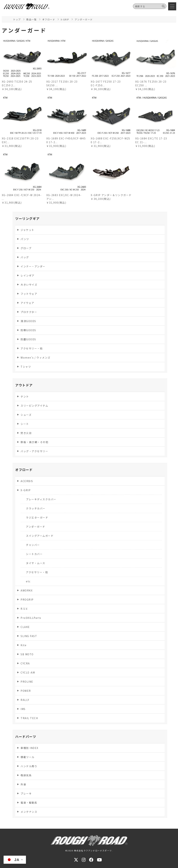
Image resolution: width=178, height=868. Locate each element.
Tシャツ (26, 367)
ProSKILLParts (31, 618)
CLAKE (25, 627)
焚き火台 (26, 433)
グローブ (26, 248)
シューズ (26, 415)
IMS (23, 709)
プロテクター (29, 312)
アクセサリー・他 (32, 348)
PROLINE (27, 682)
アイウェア (27, 303)
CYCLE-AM (28, 672)
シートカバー (34, 554)
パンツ (25, 239)
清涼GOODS (28, 321)
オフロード (24, 470)
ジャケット (27, 230)
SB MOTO (27, 654)
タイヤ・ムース (36, 563)
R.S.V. (24, 609)
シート (25, 424)
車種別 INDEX (30, 748)
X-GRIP (26, 490)
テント (25, 396)
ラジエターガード (37, 517)
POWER (26, 691)
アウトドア (24, 385)
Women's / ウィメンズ (36, 357)
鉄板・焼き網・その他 (34, 442)
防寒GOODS (28, 330)
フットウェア (29, 294)
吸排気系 (26, 775)
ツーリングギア (27, 218)
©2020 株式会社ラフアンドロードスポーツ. (89, 850)
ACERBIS (27, 481)
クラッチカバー (36, 508)
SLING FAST (29, 636)
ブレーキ (26, 793)
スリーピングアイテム (34, 406)
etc (28, 581)
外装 (23, 784)
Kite (24, 645)
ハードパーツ (26, 736)
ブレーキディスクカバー (41, 499)
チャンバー (33, 545)
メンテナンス (29, 812)
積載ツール (28, 757)
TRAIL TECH (29, 718)
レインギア (28, 275)
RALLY (25, 700)
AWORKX (27, 590)
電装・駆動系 (29, 803)
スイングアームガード (40, 536)
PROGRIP (27, 600)
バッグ (25, 257)
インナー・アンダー (33, 266)
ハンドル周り (29, 766)
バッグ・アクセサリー (34, 451)
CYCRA (25, 663)
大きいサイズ (29, 285)
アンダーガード (36, 527)
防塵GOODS (28, 339)
